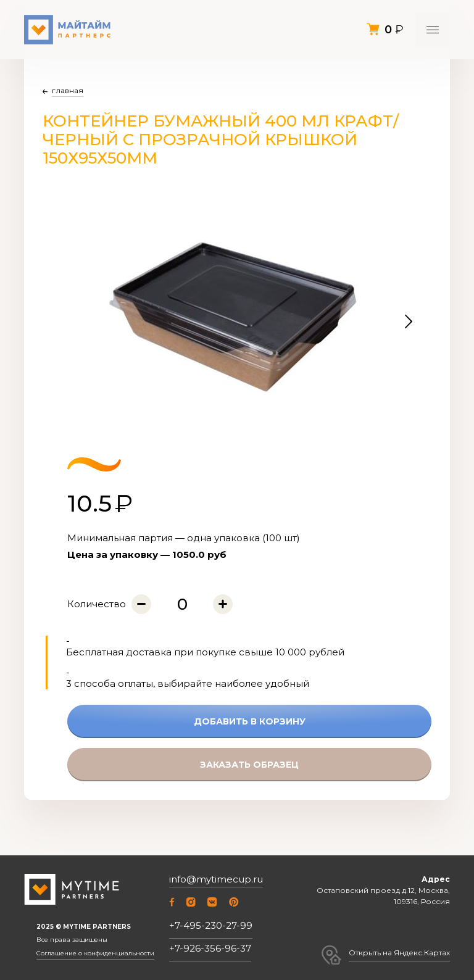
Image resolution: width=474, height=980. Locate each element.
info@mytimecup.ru (216, 879)
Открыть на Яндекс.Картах (399, 953)
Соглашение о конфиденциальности (95, 953)
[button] (409, 322)
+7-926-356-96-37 (210, 948)
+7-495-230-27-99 (211, 925)
